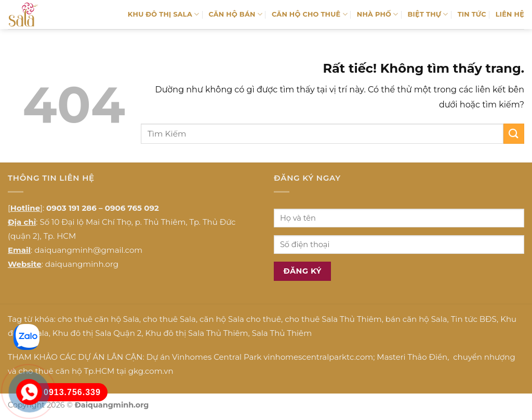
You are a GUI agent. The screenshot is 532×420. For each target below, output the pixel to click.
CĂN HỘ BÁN (235, 14)
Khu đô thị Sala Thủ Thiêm (197, 333)
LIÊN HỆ (510, 14)
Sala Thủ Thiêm (282, 333)
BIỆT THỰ (428, 14)
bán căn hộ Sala (416, 319)
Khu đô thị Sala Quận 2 (97, 333)
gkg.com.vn (151, 371)
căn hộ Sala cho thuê (240, 319)
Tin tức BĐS (474, 319)
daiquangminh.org (82, 264)
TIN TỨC (472, 14)
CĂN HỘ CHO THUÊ (310, 14)
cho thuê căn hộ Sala (98, 319)
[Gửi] (514, 134)
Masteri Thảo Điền (412, 357)
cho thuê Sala (169, 319)
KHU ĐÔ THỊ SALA (164, 14)
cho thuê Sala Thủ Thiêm (333, 319)
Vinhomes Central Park (217, 357)
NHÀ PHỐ (378, 14)
